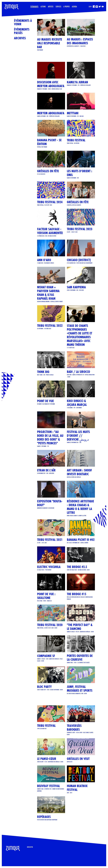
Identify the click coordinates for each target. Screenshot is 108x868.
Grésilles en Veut (78, 759)
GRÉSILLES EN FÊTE (48, 171)
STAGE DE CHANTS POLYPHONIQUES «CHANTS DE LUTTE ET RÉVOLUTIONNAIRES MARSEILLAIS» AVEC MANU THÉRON (79, 335)
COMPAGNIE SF (46, 656)
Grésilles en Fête (78, 202)
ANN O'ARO (44, 260)
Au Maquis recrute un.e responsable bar (50, 43)
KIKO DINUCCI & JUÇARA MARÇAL (77, 403)
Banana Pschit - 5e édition (49, 142)
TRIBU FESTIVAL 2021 (50, 540)
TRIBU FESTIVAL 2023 (80, 229)
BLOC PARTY (44, 687)
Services (58, 6)
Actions (43, 6)
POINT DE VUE (45, 401)
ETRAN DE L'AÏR (46, 470)
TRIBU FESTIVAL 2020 (50, 625)
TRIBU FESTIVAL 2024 (50, 202)
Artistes (51, 6)
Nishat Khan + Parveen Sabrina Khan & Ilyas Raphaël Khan (48, 293)
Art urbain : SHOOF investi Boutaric (79, 472)
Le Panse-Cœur (47, 759)
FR (89, 7)
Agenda (74, 6)
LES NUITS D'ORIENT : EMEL (79, 173)
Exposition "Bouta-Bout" (50, 503)
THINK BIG (43, 372)
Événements (34, 6)
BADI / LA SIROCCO (78, 372)
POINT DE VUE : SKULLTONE (46, 596)
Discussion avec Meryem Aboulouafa (51, 84)
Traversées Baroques (74, 728)
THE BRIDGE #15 (77, 594)
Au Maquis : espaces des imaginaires (80, 41)
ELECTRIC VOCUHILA (49, 567)
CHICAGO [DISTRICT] (79, 260)
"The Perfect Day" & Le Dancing (80, 627)
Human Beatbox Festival (77, 788)
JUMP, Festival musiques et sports (80, 689)
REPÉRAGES (44, 817)
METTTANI (73, 113)
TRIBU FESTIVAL (76, 140)
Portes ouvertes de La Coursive (80, 658)
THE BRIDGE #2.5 (77, 567)
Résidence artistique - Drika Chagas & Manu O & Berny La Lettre (80, 507)
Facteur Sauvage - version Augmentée (50, 231)
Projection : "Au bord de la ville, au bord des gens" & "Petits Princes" (50, 438)
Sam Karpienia (76, 287)
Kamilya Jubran (77, 82)
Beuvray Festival (48, 786)
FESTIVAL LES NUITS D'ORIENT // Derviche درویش (78, 436)
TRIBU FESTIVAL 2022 (50, 326)
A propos (67, 6)
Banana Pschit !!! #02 (81, 540)
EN (91, 7)
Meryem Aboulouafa (51, 113)
